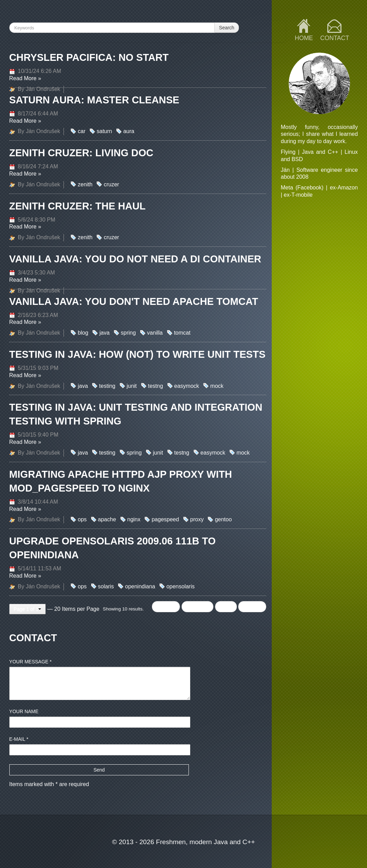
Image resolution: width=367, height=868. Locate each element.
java (104, 333)
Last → (252, 606)
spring (128, 333)
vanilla (155, 333)
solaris (106, 586)
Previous (197, 606)
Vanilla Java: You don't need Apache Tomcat (134, 301)
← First (166, 606)
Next (226, 606)
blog (83, 333)
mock (217, 386)
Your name (24, 711)
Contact (335, 38)
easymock (187, 386)
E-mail (19, 739)
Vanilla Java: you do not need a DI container (135, 259)
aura (129, 131)
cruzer (111, 184)
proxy (197, 519)
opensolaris (181, 586)
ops (82, 519)
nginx (134, 519)
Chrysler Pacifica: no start (89, 57)
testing (107, 386)
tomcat (182, 333)
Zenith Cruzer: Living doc (81, 153)
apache (107, 519)
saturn (104, 131)
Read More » (25, 78)
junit (132, 386)
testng (156, 386)
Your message (31, 662)
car (81, 131)
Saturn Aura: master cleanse (94, 100)
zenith (85, 184)
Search (226, 28)
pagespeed (165, 519)
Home (304, 38)
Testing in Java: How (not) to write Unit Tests (137, 354)
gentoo (223, 519)
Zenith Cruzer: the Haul (78, 206)
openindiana (140, 586)
